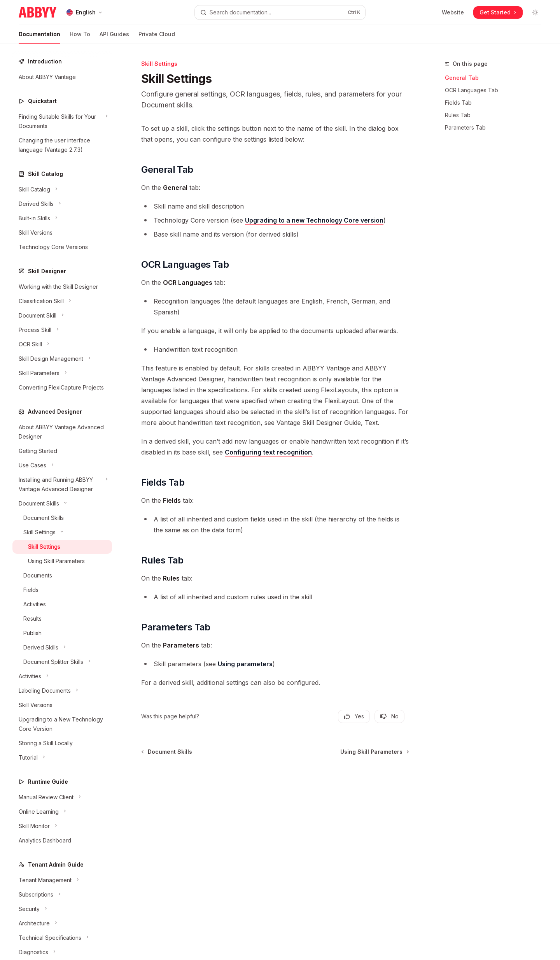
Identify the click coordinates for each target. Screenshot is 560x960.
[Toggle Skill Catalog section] (62, 190)
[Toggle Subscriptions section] (62, 895)
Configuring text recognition (268, 452)
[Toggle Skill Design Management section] (62, 359)
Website (453, 12)
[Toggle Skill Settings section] (62, 532)
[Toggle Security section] (62, 909)
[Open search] (280, 12)
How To (80, 37)
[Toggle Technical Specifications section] (62, 938)
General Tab (462, 78)
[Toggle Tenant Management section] (62, 880)
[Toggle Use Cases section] (62, 465)
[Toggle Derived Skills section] (62, 204)
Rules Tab (458, 115)
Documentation (39, 37)
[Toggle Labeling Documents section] (62, 691)
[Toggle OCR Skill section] (62, 344)
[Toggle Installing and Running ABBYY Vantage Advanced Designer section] (62, 484)
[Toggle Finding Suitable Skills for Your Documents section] (62, 121)
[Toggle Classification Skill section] (62, 301)
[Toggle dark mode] (535, 12)
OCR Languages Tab (472, 90)
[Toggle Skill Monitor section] (62, 826)
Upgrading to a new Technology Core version (314, 220)
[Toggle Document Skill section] (62, 316)
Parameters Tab (465, 127)
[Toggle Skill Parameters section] (62, 373)
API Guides (114, 37)
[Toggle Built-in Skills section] (62, 218)
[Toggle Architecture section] (62, 923)
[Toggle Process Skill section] (62, 330)
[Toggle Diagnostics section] (62, 952)
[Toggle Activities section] (62, 676)
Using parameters (245, 664)
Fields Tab (458, 103)
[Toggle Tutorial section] (62, 758)
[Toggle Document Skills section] (62, 504)
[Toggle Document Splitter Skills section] (62, 662)
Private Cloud (157, 37)
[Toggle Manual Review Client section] (62, 797)
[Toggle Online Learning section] (62, 812)
